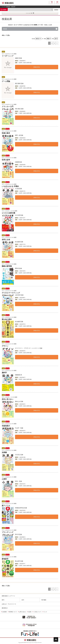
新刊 (3, 600)
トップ (3, 7)
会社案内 (5, 612)
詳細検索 (8, 7)
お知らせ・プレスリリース (9, 604)
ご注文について (38, 612)
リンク (45, 612)
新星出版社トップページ (8, 596)
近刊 (23, 600)
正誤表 (30, 612)
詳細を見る (37, 67)
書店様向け (5, 608)
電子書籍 (44, 600)
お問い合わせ (22, 612)
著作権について (13, 612)
